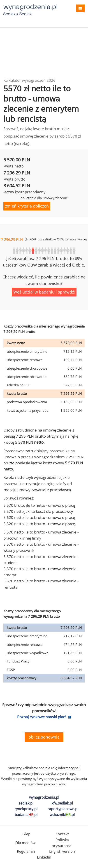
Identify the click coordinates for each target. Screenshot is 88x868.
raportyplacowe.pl (63, 809)
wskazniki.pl (62, 815)
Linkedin (44, 857)
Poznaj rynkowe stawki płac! (41, 717)
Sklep (26, 834)
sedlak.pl (26, 803)
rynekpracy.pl (26, 809)
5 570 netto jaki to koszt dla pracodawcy (38, 511)
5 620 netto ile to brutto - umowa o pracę (39, 517)
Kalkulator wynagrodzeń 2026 (29, 80)
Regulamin (26, 851)
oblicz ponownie (44, 737)
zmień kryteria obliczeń (27, 206)
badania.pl (26, 815)
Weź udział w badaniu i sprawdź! (44, 292)
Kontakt (62, 834)
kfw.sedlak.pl (62, 803)
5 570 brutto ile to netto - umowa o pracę (39, 505)
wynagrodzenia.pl (44, 797)
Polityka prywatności (62, 843)
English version (62, 851)
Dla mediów (25, 843)
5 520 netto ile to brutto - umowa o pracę (39, 524)
